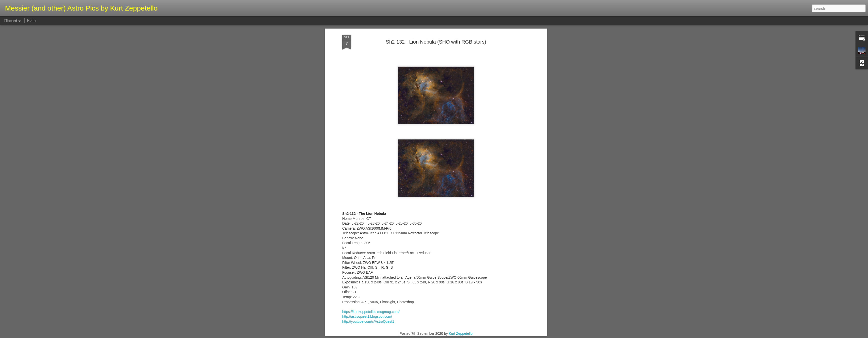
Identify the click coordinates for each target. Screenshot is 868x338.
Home (32, 21)
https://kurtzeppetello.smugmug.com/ (371, 114)
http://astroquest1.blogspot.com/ (367, 119)
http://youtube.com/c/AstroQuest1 (368, 124)
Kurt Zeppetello (461, 136)
